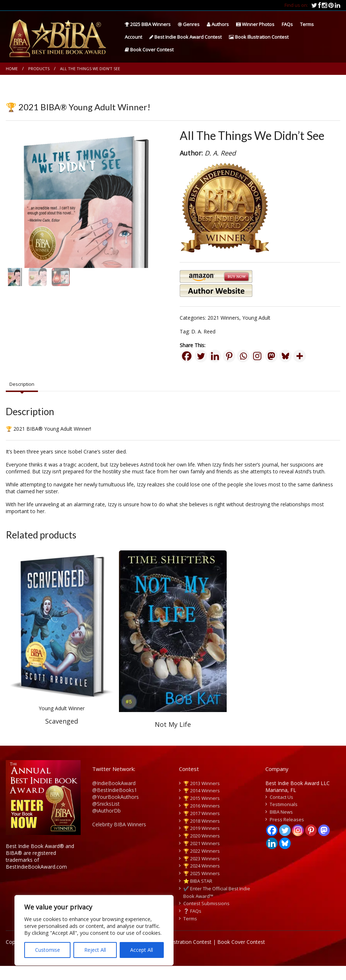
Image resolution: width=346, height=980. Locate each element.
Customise (48, 950)
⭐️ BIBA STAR (198, 895)
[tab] (22, 398)
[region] (94, 930)
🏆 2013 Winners (202, 797)
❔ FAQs (192, 925)
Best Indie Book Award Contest (185, 37)
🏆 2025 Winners (202, 887)
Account (133, 37)
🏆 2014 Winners (202, 805)
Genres (189, 24)
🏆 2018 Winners (202, 835)
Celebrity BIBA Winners (119, 838)
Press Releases (287, 834)
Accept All (142, 950)
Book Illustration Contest (259, 37)
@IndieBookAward (114, 797)
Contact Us (281, 811)
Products (39, 69)
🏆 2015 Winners (202, 812)
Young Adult (256, 318)
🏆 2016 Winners (202, 820)
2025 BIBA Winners (148, 24)
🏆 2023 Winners (202, 872)
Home (12, 69)
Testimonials (284, 818)
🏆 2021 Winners (202, 857)
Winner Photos (255, 24)
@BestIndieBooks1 (115, 804)
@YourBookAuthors (116, 811)
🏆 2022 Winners (202, 865)
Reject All (95, 950)
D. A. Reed (203, 331)
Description (22, 398)
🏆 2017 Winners (202, 827)
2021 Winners (223, 318)
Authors (218, 24)
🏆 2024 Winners (202, 880)
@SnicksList (106, 817)
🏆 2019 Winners (202, 842)
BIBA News (281, 826)
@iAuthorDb (106, 824)
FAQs (287, 24)
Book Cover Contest (149, 50)
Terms (307, 24)
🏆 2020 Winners (202, 850)
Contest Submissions (206, 917)
